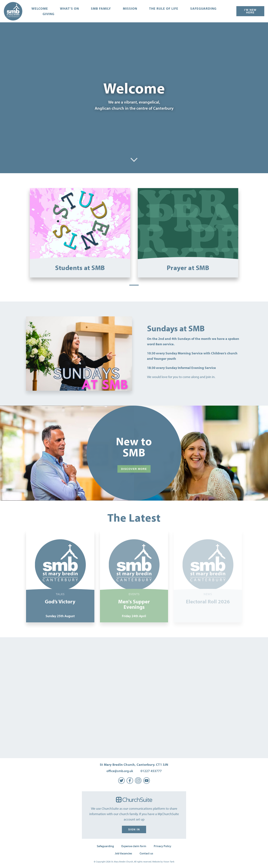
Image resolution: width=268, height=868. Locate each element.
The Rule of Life (164, 8)
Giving (48, 14)
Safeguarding (203, 8)
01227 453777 (151, 771)
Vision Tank (169, 862)
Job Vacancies (123, 853)
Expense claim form (134, 846)
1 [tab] (134, 285)
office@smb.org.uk (120, 771)
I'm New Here (250, 11)
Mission (130, 8)
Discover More (134, 469)
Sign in (134, 829)
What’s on (69, 8)
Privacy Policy (162, 846)
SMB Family (101, 8)
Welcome (40, 8)
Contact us (146, 853)
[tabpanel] (80, 233)
